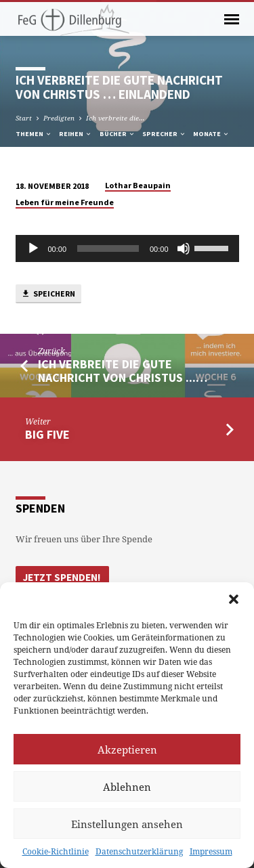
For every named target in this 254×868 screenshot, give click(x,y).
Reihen (76, 134)
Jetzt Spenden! (62, 577)
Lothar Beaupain (138, 185)
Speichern (48, 294)
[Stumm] (184, 248)
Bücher (118, 134)
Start (24, 118)
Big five (47, 434)
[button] (234, 599)
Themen (34, 134)
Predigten (59, 118)
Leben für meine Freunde (65, 202)
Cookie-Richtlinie (56, 851)
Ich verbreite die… (115, 118)
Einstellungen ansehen (127, 824)
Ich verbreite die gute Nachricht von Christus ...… (123, 371)
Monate (211, 134)
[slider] (108, 248)
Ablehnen (127, 787)
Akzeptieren (127, 750)
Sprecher (164, 134)
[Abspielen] (33, 248)
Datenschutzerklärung (139, 851)
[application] (127, 248)
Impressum (211, 851)
